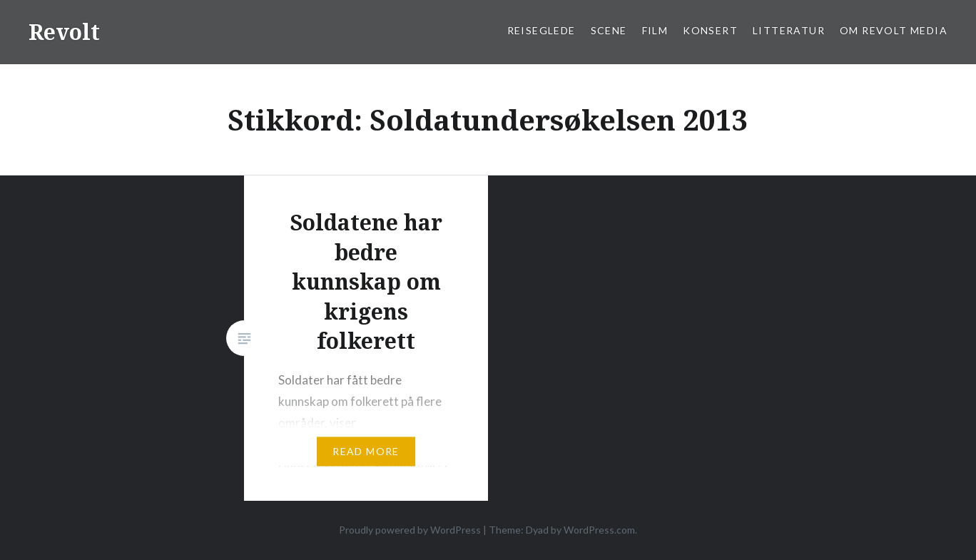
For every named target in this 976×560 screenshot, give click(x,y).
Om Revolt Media (894, 30)
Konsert (710, 30)
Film (655, 30)
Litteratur (789, 30)
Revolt (64, 32)
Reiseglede (542, 30)
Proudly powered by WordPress (410, 530)
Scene (609, 30)
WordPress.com (599, 530)
